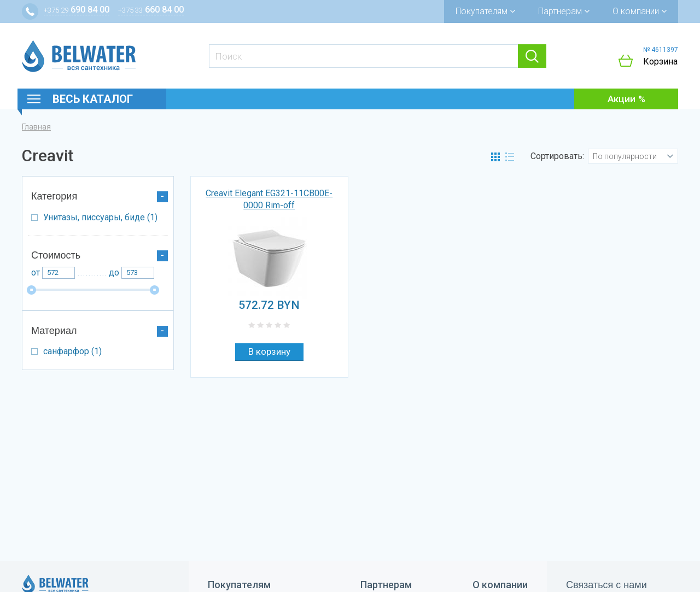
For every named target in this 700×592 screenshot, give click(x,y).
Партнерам (564, 11)
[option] (269, 258)
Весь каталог (93, 99)
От (36, 272)
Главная (36, 127)
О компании (640, 11)
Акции (622, 99)
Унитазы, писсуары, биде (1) (108, 220)
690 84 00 (77, 10)
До (114, 272)
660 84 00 (151, 10)
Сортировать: (557, 156)
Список (510, 157)
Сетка (495, 157)
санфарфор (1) (108, 354)
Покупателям (485, 11)
